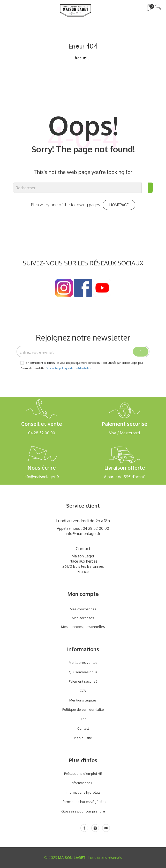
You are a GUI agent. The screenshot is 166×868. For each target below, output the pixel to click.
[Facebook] (84, 828)
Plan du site (83, 738)
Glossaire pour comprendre (83, 811)
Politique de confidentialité (83, 709)
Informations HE (83, 783)
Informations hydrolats (83, 792)
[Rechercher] (77, 188)
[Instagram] (95, 828)
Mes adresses (83, 618)
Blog (83, 719)
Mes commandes (83, 609)
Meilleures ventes (83, 662)
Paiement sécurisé (83, 681)
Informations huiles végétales (83, 802)
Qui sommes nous (83, 672)
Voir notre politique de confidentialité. (69, 368)
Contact (83, 728)
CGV (83, 691)
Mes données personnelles (83, 627)
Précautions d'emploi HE (83, 774)
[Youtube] (106, 828)
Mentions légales (83, 700)
